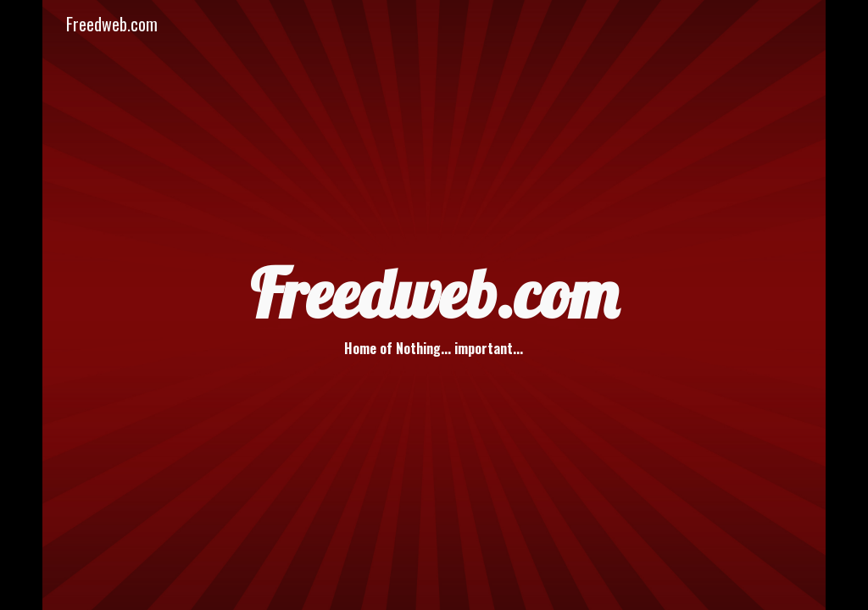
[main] (434, 305)
